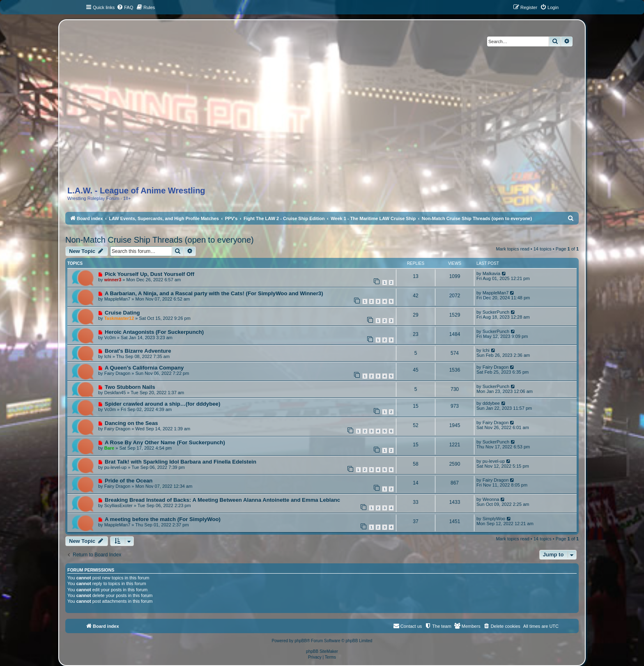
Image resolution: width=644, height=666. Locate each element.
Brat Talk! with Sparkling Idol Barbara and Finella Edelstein (181, 462)
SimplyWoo (494, 519)
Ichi (108, 356)
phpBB (301, 641)
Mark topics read (512, 249)
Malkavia (491, 273)
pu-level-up (115, 467)
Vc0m (110, 338)
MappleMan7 (117, 299)
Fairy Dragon (117, 373)
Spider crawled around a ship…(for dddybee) (162, 404)
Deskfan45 (115, 393)
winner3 (113, 280)
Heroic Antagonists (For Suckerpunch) (154, 332)
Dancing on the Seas (131, 423)
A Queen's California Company (144, 368)
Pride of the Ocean (129, 481)
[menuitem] (125, 7)
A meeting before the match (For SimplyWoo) (163, 519)
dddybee (491, 403)
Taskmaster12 (119, 318)
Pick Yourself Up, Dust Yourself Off (149, 274)
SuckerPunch (496, 312)
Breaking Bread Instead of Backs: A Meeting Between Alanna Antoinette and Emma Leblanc (222, 500)
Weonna (491, 499)
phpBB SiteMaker (322, 651)
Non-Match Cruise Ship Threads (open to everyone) (160, 240)
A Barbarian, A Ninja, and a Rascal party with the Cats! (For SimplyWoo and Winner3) (214, 293)
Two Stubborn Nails (130, 387)
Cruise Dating (122, 313)
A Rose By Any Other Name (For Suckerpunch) (165, 442)
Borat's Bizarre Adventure (138, 351)
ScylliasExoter (118, 505)
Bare (109, 448)
